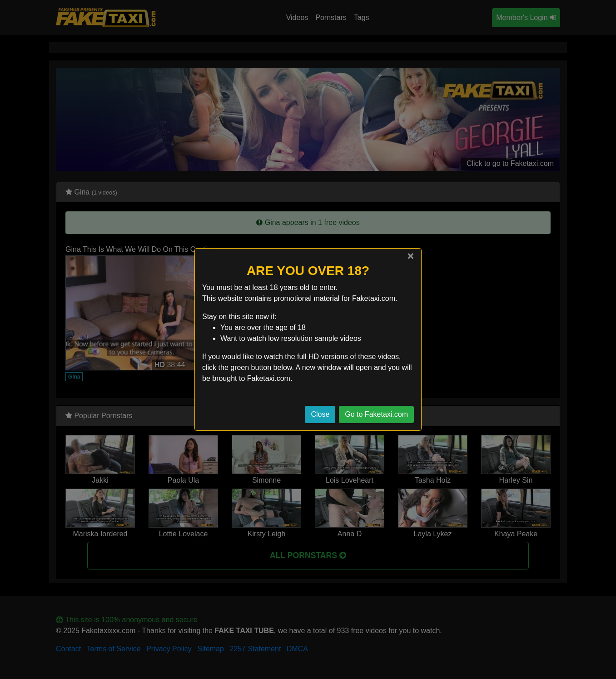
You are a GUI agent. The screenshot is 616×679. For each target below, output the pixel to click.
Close (320, 414)
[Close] (411, 256)
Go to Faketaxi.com (376, 414)
